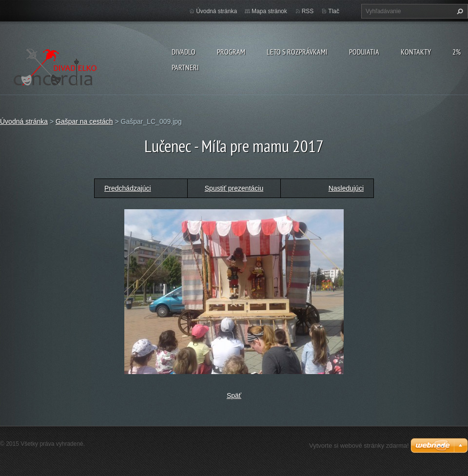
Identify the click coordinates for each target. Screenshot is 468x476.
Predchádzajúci (128, 188)
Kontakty (416, 52)
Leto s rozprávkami (297, 52)
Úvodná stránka (216, 11)
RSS (308, 11)
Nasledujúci (346, 188)
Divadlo (184, 52)
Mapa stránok (269, 11)
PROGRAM (231, 52)
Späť (234, 396)
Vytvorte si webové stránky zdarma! (359, 446)
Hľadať (459, 11)
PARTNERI (185, 67)
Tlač (334, 11)
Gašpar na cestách (84, 121)
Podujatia (364, 52)
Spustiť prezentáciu (234, 188)
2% (457, 52)
